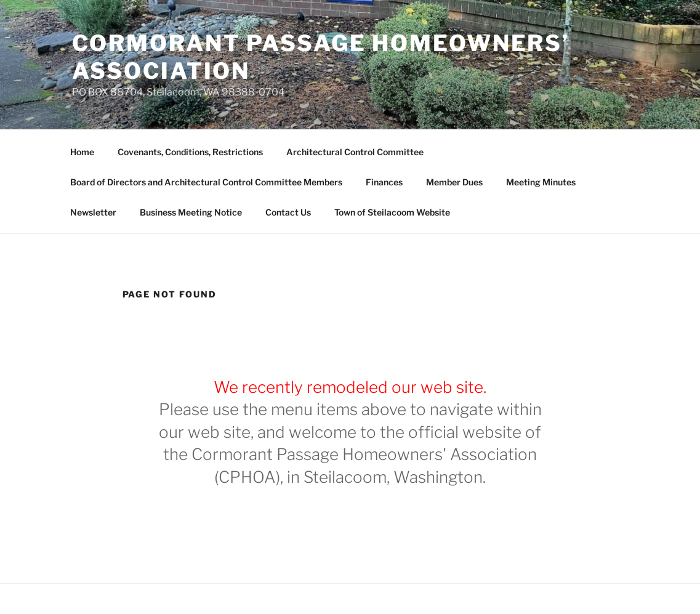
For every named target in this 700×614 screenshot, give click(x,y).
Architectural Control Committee (355, 152)
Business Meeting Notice (191, 212)
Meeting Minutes (541, 182)
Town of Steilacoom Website (392, 212)
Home (82, 152)
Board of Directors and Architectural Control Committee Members (206, 182)
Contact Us (288, 212)
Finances (384, 182)
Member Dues (454, 182)
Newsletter (93, 212)
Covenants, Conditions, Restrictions (190, 152)
